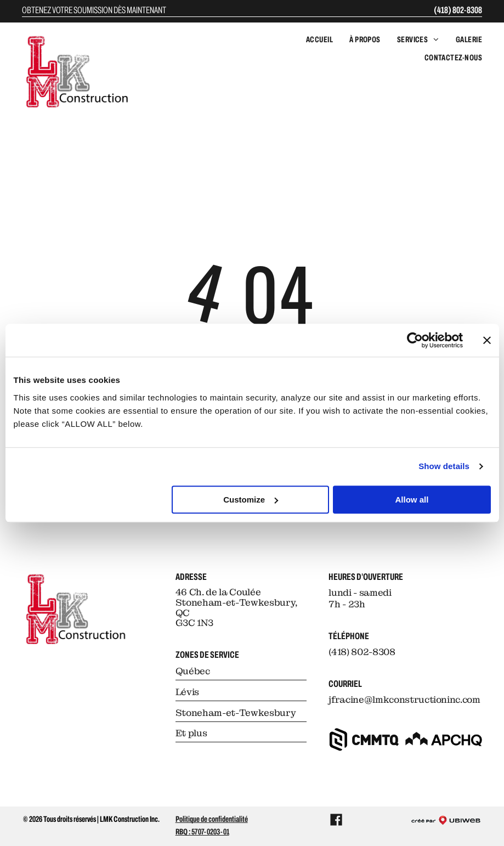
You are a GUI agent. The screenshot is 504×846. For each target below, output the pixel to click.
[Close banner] (487, 340)
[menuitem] (311, 40)
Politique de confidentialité (212, 819)
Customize (251, 500)
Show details (444, 466)
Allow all (412, 500)
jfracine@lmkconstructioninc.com (404, 700)
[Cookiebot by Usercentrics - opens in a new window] (415, 340)
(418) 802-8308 (458, 10)
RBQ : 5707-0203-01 (202, 832)
